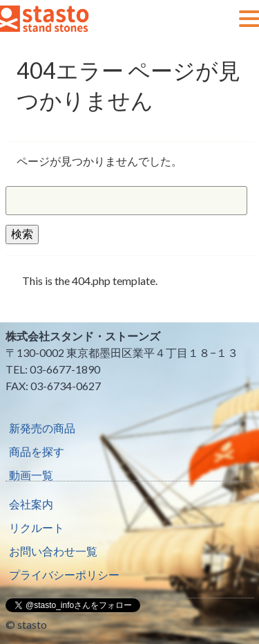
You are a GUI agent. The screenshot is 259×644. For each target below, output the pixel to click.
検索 (22, 233)
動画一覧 (31, 475)
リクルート (37, 527)
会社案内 (31, 504)
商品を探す (37, 451)
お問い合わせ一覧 (53, 551)
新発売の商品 (42, 428)
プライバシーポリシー (64, 574)
